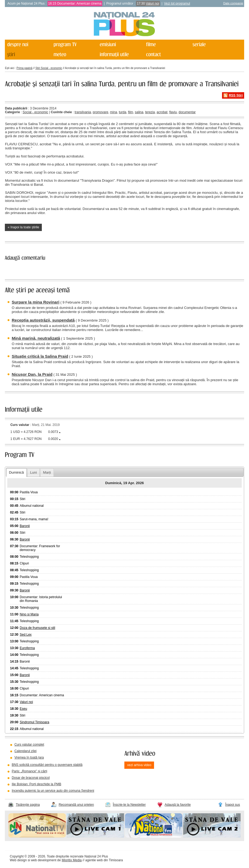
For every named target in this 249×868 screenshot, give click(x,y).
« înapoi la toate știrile (23, 227)
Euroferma (27, 648)
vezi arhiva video (139, 765)
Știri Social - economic (49, 68)
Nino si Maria (29, 614)
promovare (100, 112)
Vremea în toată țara (29, 757)
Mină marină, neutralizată (36, 338)
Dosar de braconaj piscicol (31, 778)
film (131, 112)
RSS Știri (236, 95)
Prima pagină (24, 68)
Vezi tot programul (177, 4)
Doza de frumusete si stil (37, 628)
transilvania (83, 112)
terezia (150, 112)
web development (44, 860)
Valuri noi (153, 4)
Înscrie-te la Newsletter (129, 805)
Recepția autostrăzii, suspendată (43, 320)
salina (139, 112)
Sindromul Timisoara (34, 722)
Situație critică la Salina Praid (40, 356)
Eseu (23, 709)
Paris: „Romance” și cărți (29, 771)
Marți (47, 472)
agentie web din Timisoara (104, 860)
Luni (33, 472)
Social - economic (35, 112)
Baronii (25, 526)
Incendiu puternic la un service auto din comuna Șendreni (53, 791)
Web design (18, 860)
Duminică (16, 472)
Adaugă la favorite (178, 805)
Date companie (233, 3)
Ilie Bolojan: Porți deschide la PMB (36, 784)
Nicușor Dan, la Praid (32, 374)
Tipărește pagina (28, 805)
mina (114, 112)
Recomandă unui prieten (76, 805)
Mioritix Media (72, 860)
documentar (187, 112)
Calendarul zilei (25, 751)
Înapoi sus (233, 805)
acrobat (162, 112)
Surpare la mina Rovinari (35, 302)
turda (122, 112)
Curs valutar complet (29, 745)
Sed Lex (26, 635)
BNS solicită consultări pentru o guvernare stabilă (47, 765)
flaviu (173, 112)
